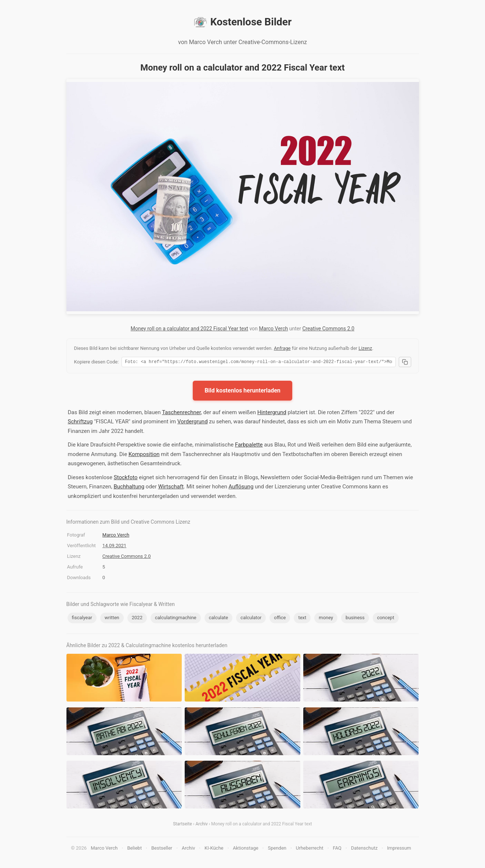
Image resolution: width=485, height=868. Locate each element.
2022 (137, 619)
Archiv (201, 825)
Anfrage (282, 348)
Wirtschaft (171, 488)
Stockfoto (126, 478)
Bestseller (162, 849)
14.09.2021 (114, 547)
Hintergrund (272, 413)
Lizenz (365, 348)
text (302, 619)
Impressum (399, 849)
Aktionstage (245, 849)
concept (386, 619)
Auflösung (241, 488)
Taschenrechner (181, 413)
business (355, 619)
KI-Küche (214, 849)
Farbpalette (249, 446)
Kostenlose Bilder (243, 22)
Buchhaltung (129, 488)
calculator (251, 619)
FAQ (337, 849)
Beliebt (134, 849)
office (280, 619)
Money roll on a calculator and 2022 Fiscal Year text (189, 329)
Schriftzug (80, 423)
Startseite (182, 825)
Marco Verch (273, 329)
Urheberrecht (310, 849)
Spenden (277, 849)
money (326, 619)
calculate (218, 619)
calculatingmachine (176, 619)
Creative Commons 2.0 (328, 329)
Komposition (144, 455)
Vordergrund (193, 423)
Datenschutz (364, 849)
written (112, 619)
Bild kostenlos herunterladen (243, 392)
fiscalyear (82, 619)
